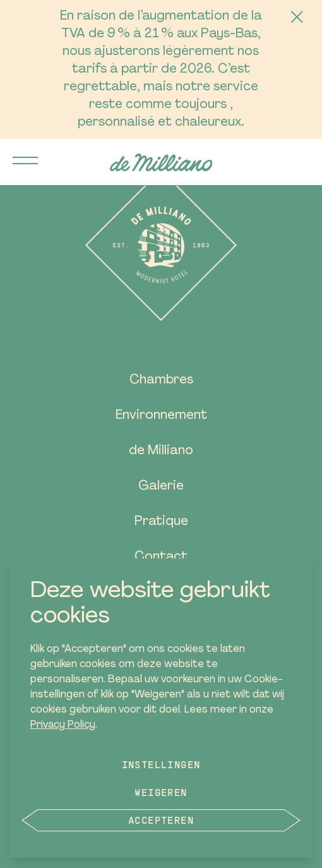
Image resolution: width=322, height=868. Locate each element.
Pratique (161, 522)
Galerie (161, 486)
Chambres (161, 380)
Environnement (161, 416)
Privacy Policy (63, 725)
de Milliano (161, 451)
